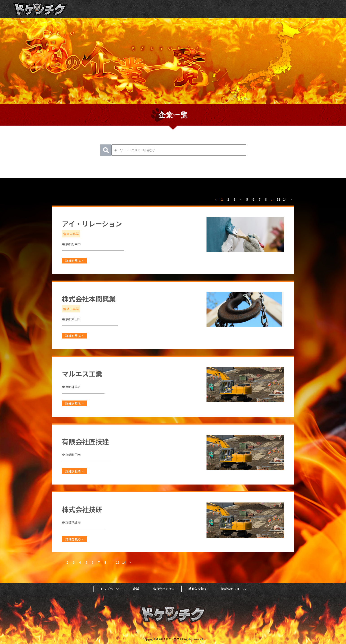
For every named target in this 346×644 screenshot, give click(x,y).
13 (279, 199)
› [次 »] (291, 199)
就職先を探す (198, 589)
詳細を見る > (74, 261)
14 (285, 199)
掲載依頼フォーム (233, 589)
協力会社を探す (164, 589)
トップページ (110, 589)
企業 (136, 589)
